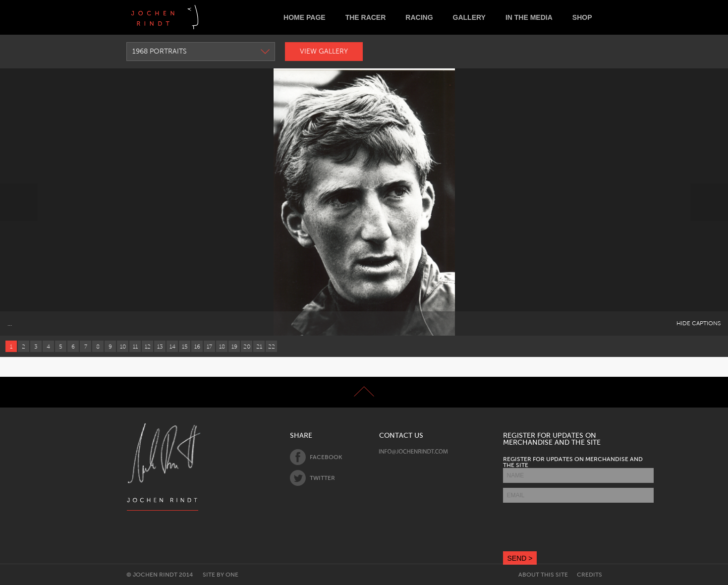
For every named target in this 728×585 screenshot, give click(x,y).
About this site (543, 575)
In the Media (529, 17)
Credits (589, 575)
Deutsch (214, 17)
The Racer (366, 17)
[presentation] (578, 527)
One (232, 575)
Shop (582, 17)
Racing (419, 17)
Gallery (469, 17)
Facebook (316, 457)
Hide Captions (699, 323)
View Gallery (324, 51)
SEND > (520, 558)
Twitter (312, 478)
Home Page (305, 17)
